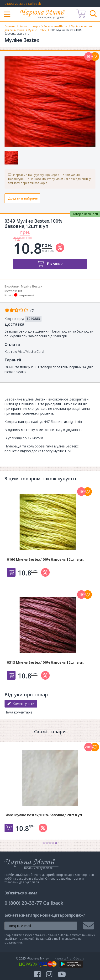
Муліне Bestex (37, 30)
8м (20, 291)
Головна (10, 26)
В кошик (54, 264)
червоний (27, 295)
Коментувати (21, 704)
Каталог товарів (30, 26)
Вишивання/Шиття (55, 26)
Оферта (79, 958)
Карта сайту (63, 958)
